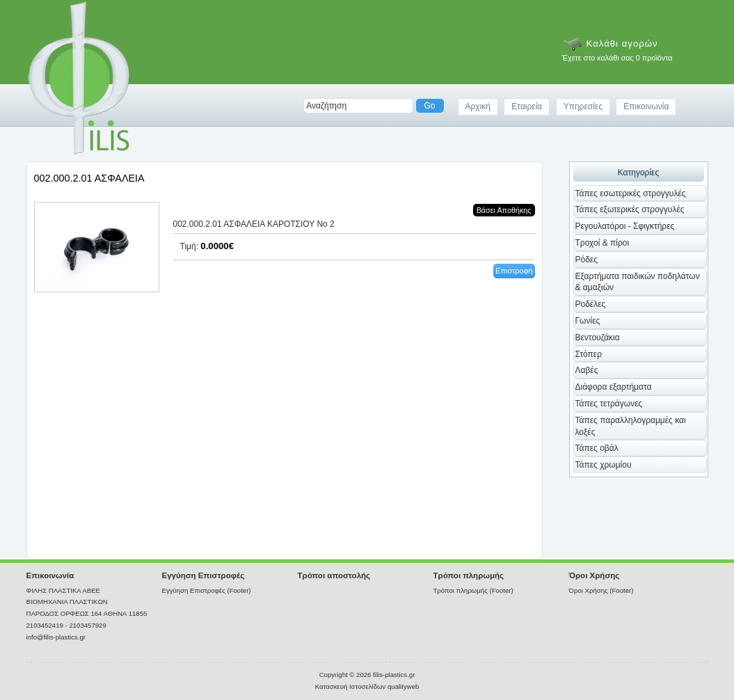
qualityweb (403, 686)
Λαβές (587, 370)
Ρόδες (587, 260)
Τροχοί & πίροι (603, 243)
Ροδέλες (591, 304)
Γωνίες (588, 321)
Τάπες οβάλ (597, 448)
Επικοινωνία (646, 106)
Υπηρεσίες (583, 106)
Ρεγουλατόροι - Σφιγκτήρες (625, 226)
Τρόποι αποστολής (334, 575)
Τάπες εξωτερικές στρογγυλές (630, 209)
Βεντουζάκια (598, 337)
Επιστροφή (514, 271)
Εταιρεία (527, 106)
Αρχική (478, 106)
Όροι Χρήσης (595, 575)
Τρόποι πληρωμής (469, 575)
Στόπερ (589, 354)
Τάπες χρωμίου (604, 465)
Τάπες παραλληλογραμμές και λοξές (631, 426)
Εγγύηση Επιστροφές (204, 575)
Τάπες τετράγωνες (609, 404)
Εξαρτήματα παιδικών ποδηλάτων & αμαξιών (638, 282)
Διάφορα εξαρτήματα (614, 387)
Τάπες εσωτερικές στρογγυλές (631, 193)
